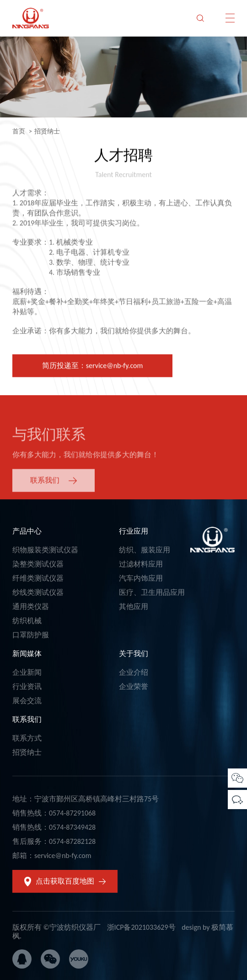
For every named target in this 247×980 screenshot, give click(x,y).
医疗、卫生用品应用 (152, 592)
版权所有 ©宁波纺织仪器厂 (56, 927)
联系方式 (27, 738)
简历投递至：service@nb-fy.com (92, 367)
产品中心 (27, 531)
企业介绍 (134, 672)
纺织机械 (27, 621)
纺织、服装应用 (145, 550)
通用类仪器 (31, 607)
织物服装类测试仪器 (45, 550)
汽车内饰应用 (141, 578)
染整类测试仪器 (38, 564)
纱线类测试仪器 (38, 592)
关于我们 (134, 654)
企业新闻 (27, 672)
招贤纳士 (27, 752)
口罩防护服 (31, 635)
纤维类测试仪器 (38, 578)
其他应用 (134, 607)
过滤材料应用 (141, 564)
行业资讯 (27, 686)
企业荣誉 (134, 686)
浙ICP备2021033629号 (141, 927)
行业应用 (134, 531)
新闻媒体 (27, 654)
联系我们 (27, 719)
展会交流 (27, 701)
